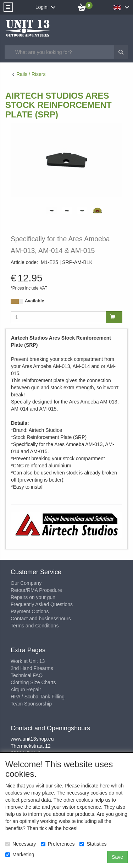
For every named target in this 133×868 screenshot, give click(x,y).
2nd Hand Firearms (32, 668)
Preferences (58, 844)
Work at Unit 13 (28, 661)
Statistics (93, 844)
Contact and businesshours (41, 619)
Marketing (20, 855)
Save (117, 857)
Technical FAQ (27, 675)
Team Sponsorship (31, 704)
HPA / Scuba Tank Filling (38, 697)
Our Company (26, 583)
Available (34, 301)
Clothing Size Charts (33, 682)
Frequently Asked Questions (42, 604)
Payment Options (30, 611)
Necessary (21, 844)
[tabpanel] (52, 211)
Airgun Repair (26, 690)
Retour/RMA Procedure (36, 590)
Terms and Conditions (35, 626)
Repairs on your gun (33, 597)
